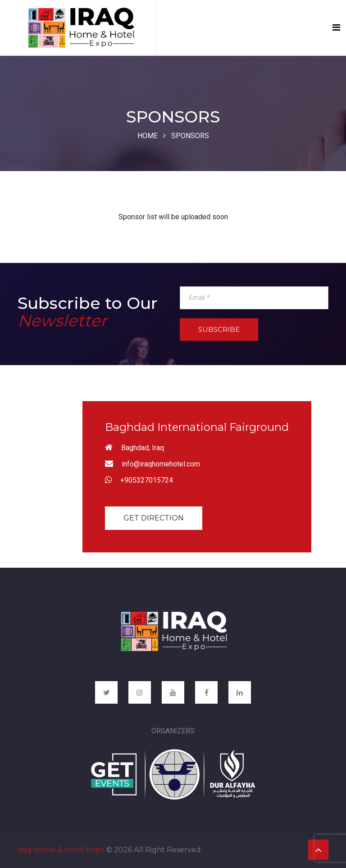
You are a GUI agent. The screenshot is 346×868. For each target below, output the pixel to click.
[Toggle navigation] (336, 27)
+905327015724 (147, 480)
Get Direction (154, 518)
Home (148, 136)
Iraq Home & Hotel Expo (61, 850)
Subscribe (219, 329)
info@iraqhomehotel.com (161, 464)
